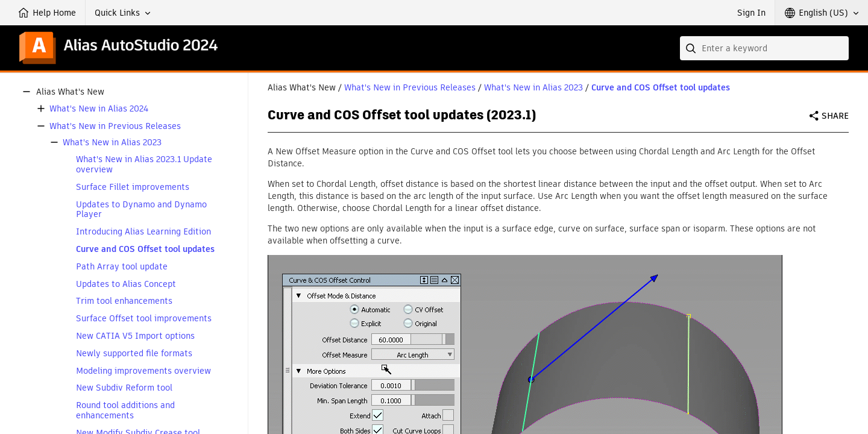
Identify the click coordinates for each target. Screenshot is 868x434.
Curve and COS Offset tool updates (145, 249)
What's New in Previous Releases (115, 126)
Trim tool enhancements (124, 301)
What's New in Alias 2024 (99, 109)
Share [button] (835, 116)
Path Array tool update (122, 267)
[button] (123, 13)
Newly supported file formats (134, 354)
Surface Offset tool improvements (144, 319)
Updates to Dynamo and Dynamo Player (141, 210)
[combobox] (764, 48)
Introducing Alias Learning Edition (143, 232)
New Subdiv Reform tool (124, 388)
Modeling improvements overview (143, 371)
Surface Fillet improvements (133, 187)
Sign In (751, 13)
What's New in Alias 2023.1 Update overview (144, 165)
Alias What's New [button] (70, 92)
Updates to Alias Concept (126, 284)
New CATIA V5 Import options (135, 336)
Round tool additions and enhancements (125, 410)
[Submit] (692, 48)
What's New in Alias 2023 (112, 143)
